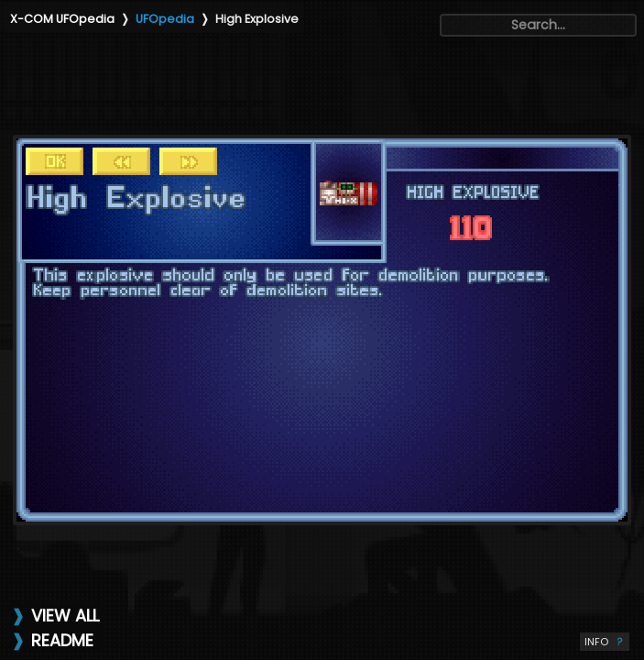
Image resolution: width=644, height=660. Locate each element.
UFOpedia (165, 19)
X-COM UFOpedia (62, 19)
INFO (605, 642)
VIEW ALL (65, 616)
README (62, 640)
